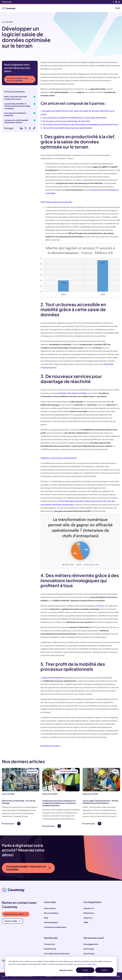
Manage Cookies (66, 970)
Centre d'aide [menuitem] (7, 2)
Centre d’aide (12, 921)
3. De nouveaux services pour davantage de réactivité (65, 121)
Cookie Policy (91, 964)
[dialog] (61, 966)
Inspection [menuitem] (88, 918)
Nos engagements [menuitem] (91, 944)
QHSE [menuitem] (86, 923)
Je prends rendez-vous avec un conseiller (20, 79)
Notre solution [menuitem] (50, 908)
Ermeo (101, 606)
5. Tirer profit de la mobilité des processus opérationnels (66, 128)
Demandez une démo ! (51, 746)
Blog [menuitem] (46, 918)
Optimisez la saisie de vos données (56, 202)
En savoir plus (8, 824)
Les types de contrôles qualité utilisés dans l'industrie (16, 121)
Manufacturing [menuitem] (50, 949)
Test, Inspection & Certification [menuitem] (57, 954)
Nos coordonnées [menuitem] (51, 913)
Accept (85, 970)
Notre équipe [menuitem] (89, 949)
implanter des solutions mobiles (72, 393)
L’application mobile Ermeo (53, 678)
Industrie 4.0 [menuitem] (89, 908)
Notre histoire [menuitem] (89, 954)
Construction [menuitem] (49, 944)
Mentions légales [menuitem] (51, 923)
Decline (104, 970)
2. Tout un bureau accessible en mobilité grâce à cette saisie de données (74, 118)
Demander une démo (15, 914)
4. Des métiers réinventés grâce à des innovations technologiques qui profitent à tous (79, 124)
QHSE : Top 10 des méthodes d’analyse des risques (15, 98)
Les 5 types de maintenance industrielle (15, 114)
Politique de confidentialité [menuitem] (55, 927)
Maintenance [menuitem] (89, 913)
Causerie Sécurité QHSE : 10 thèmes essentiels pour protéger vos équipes (17, 106)
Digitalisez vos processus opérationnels (59, 458)
